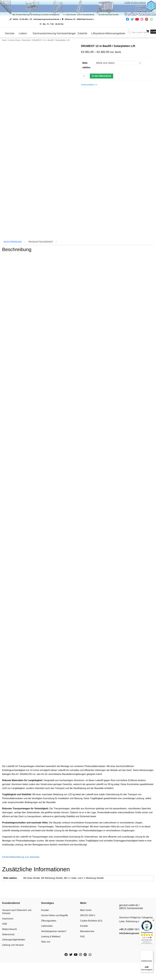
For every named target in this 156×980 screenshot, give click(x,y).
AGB (5, 953)
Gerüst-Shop (14, 40)
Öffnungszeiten (49, 949)
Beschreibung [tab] (13, 271)
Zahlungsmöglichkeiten (14, 969)
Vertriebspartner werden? (54, 960)
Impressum (8, 947)
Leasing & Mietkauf (51, 965)
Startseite (26, 40)
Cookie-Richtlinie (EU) (91, 949)
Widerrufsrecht (9, 958)
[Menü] (151, 952)
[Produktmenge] (85, 76)
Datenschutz (8, 963)
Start (4, 40)
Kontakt (45, 939)
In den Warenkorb (102, 76)
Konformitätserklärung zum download (21, 886)
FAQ (82, 965)
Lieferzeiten (47, 955)
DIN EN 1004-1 (88, 944)
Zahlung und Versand (13, 974)
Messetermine (87, 960)
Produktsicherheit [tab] (41, 271)
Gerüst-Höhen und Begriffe (55, 944)
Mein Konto (86, 939)
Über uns (46, 971)
